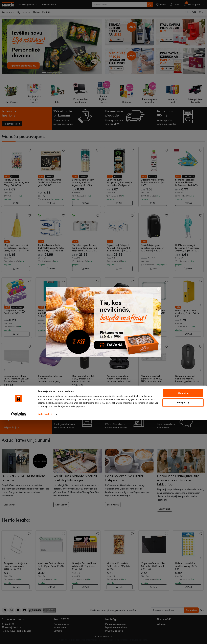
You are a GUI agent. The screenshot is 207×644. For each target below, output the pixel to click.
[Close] (159, 289)
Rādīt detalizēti (45, 638)
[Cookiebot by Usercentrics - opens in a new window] (19, 638)
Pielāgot (183, 627)
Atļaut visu (183, 617)
